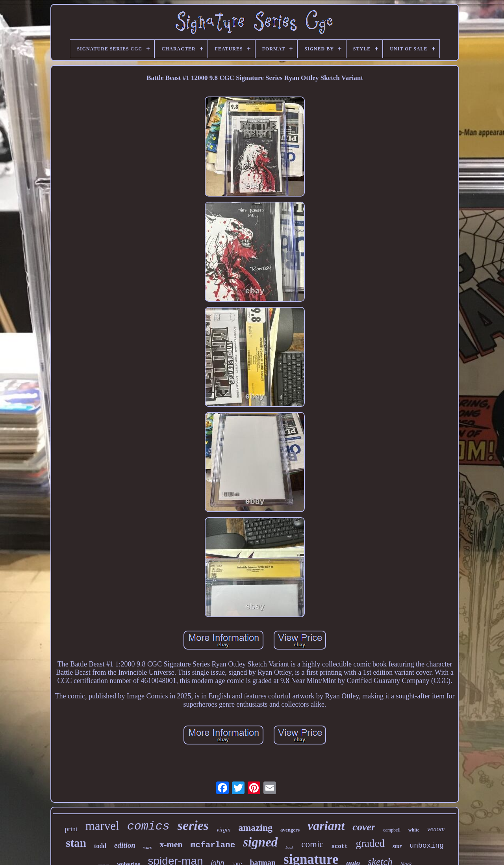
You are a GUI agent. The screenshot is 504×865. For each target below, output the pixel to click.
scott (340, 846)
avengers (290, 830)
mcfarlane (213, 845)
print (71, 829)
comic (312, 844)
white (414, 830)
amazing (255, 828)
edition (125, 845)
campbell (392, 830)
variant (326, 826)
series (193, 825)
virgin (223, 830)
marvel (102, 826)
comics (148, 826)
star (397, 846)
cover (364, 827)
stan (76, 843)
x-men (171, 844)
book (289, 847)
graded (370, 843)
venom (436, 829)
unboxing (426, 846)
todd (100, 846)
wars (147, 847)
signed (260, 842)
